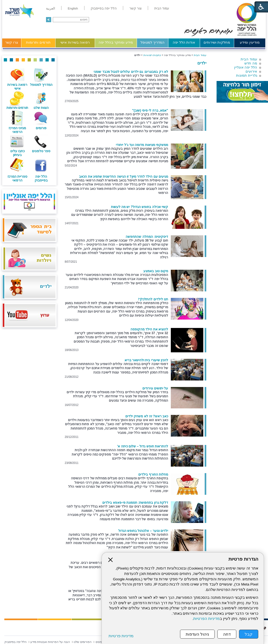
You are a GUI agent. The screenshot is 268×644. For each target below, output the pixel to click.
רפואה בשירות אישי (75, 42)
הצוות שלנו (41, 108)
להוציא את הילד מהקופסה (149, 329)
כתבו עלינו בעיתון (17, 153)
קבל (249, 634)
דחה (227, 634)
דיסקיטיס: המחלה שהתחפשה (147, 237)
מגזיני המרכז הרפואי (17, 130)
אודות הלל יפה (184, 42)
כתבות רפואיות (152, 55)
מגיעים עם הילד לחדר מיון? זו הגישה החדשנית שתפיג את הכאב (124, 177)
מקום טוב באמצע (156, 271)
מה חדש (251, 63)
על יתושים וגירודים (155, 388)
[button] (49, 20)
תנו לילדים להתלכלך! (153, 299)
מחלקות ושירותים (217, 42)
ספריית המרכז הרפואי (17, 178)
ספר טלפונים (41, 151)
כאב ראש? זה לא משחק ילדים (147, 416)
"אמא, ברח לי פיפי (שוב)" (150, 110)
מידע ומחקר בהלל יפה (116, 42)
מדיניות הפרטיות (207, 619)
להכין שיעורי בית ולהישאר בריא (146, 360)
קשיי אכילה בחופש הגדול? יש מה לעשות (140, 207)
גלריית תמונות (247, 75)
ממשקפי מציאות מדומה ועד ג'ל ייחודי (142, 145)
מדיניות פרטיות (121, 636)
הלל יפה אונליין (246, 67)
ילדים (202, 63)
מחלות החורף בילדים (153, 474)
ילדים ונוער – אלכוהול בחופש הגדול (143, 531)
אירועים (251, 71)
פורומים (41, 128)
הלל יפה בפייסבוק (41, 178)
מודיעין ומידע (250, 42)
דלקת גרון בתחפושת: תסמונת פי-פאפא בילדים (135, 503)
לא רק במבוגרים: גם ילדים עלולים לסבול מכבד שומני (131, 72)
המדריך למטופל (153, 42)
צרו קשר (12, 42)
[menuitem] (162, 8)
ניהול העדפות (197, 634)
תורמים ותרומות (38, 42)
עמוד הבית (249, 59)
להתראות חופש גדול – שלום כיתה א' (143, 446)
